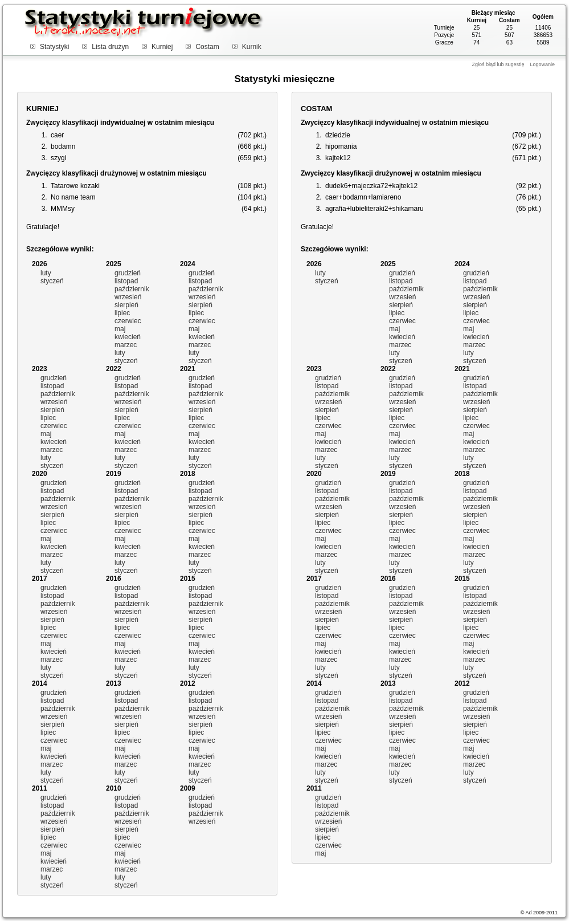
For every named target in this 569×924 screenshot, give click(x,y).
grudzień (128, 273)
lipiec (122, 313)
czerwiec (128, 321)
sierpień (126, 305)
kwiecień (128, 337)
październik (132, 289)
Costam (207, 47)
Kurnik (252, 47)
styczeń (52, 281)
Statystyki (54, 47)
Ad (528, 913)
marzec (126, 345)
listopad (126, 281)
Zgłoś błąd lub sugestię (498, 64)
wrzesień (128, 297)
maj (120, 329)
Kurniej (162, 47)
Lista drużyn (110, 47)
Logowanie (542, 64)
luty (46, 273)
